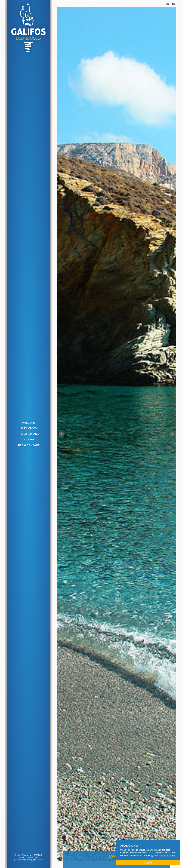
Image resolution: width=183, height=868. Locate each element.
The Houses (29, 428)
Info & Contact (29, 445)
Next (172, 434)
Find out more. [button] (168, 855)
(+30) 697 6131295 (30, 857)
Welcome (29, 423)
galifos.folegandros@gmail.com (29, 860)
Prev (61, 434)
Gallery (29, 439)
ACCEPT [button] (148, 863)
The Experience (29, 434)
